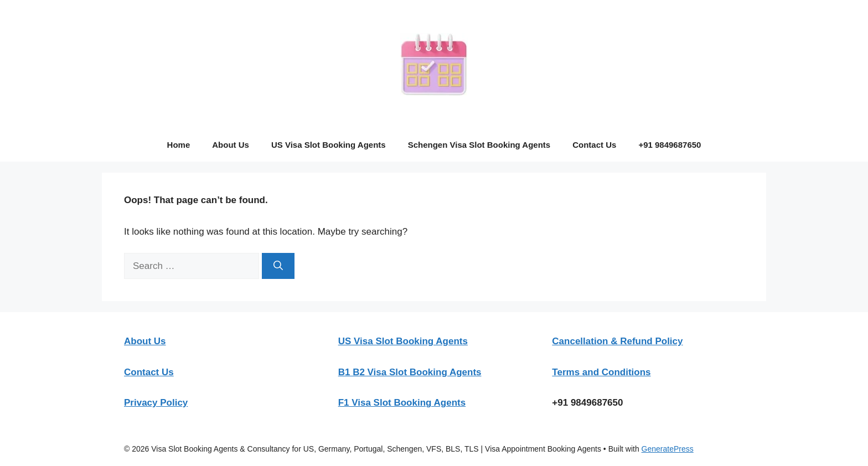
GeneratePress (668, 449)
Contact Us (594, 145)
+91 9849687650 (670, 145)
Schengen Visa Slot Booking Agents (479, 145)
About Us (231, 145)
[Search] (278, 266)
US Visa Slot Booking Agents (329, 145)
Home (179, 145)
